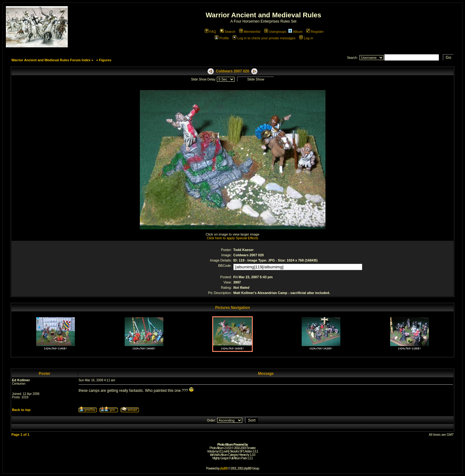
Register (315, 32)
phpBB (224, 468)
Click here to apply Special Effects (232, 238)
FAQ (211, 32)
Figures (105, 60)
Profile (222, 38)
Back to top (21, 410)
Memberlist (250, 32)
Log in (306, 38)
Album (295, 32)
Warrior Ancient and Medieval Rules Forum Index (51, 60)
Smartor (251, 448)
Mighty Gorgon (220, 458)
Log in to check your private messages (264, 38)
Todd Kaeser (243, 250)
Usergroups (275, 32)
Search (228, 32)
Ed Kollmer (21, 380)
